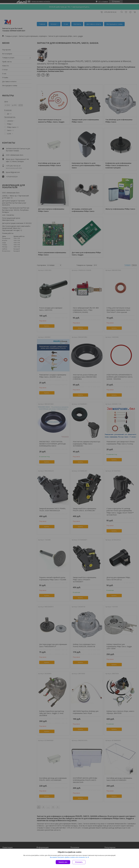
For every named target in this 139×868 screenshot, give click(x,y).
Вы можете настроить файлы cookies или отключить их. (69, 857)
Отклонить (79, 862)
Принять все (63, 862)
